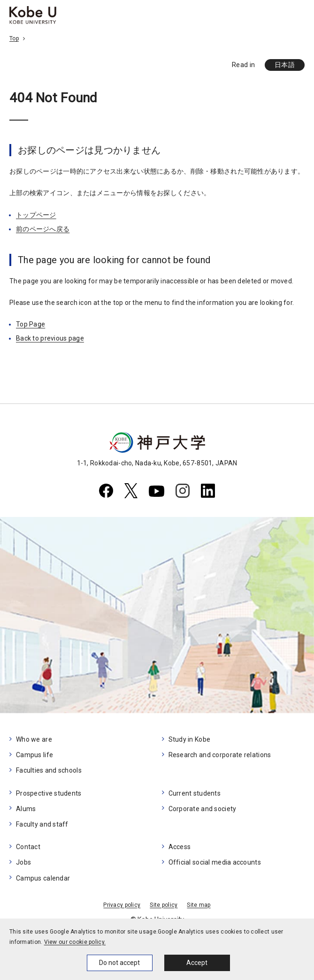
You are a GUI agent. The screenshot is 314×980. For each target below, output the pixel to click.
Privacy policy (122, 905)
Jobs (23, 862)
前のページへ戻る (43, 229)
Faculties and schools (49, 770)
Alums (26, 809)
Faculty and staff (42, 824)
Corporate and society (203, 809)
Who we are (34, 739)
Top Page (31, 324)
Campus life (34, 755)
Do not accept (119, 963)
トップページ (36, 215)
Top (14, 38)
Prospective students (49, 793)
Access (180, 847)
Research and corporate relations (220, 755)
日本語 (285, 65)
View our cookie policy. (75, 942)
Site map (199, 905)
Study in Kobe (190, 739)
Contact (28, 847)
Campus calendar (43, 878)
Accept (197, 963)
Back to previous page (50, 338)
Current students (195, 793)
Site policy (164, 905)
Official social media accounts (215, 862)
